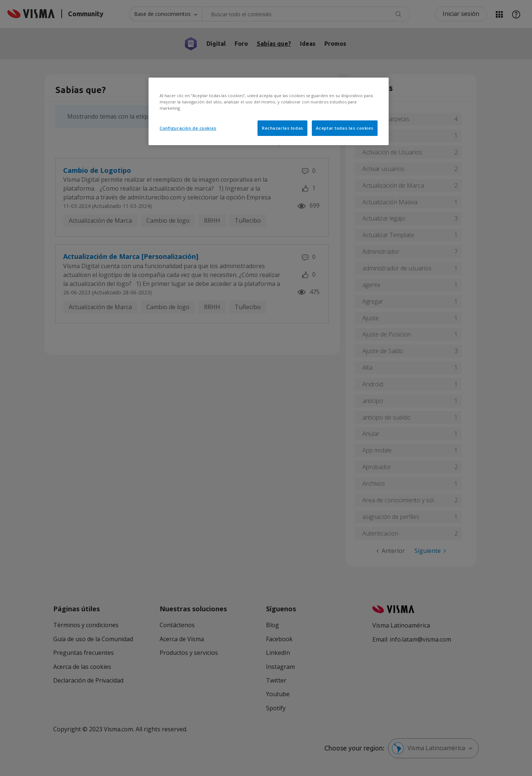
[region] (269, 111)
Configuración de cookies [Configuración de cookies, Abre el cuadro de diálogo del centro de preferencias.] (188, 128)
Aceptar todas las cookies (345, 128)
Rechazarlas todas (283, 128)
